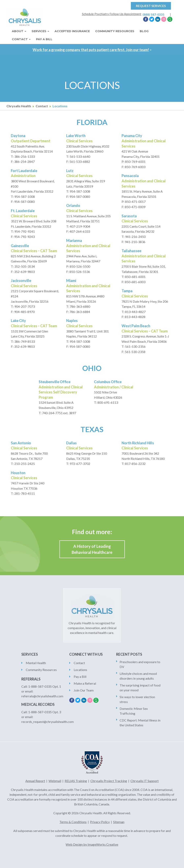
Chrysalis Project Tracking (109, 781)
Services (40, 31)
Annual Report (35, 781)
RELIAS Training (76, 781)
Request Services (151, 6)
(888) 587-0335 (154, 14)
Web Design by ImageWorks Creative (92, 844)
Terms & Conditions (73, 822)
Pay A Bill (44, 39)
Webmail (55, 781)
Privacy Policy (100, 822)
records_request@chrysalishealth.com (48, 722)
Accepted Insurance (72, 31)
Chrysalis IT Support (145, 781)
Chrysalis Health (19, 106)
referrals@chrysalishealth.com (42, 696)
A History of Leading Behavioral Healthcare (92, 549)
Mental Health (36, 663)
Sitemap (119, 822)
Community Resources (115, 31)
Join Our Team (84, 690)
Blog (144, 31)
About (19, 31)
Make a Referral (85, 683)
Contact (21, 39)
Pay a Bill (80, 677)
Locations (80, 670)
